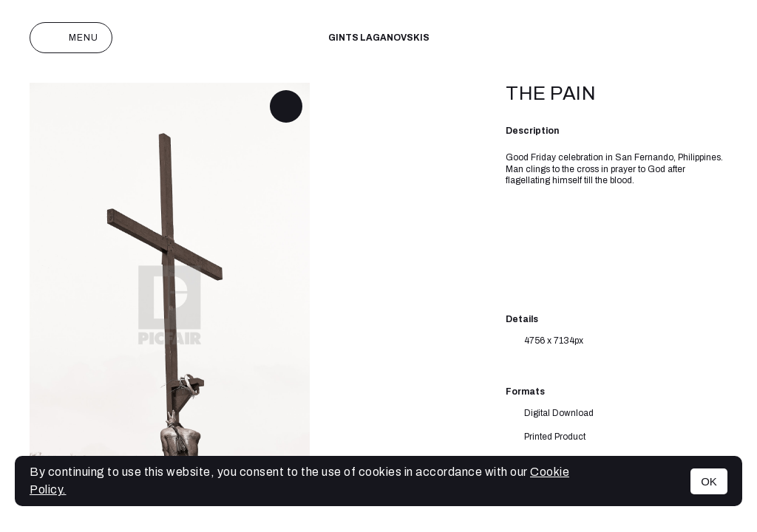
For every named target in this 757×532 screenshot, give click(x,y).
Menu (71, 38)
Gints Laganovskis (379, 38)
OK (709, 481)
